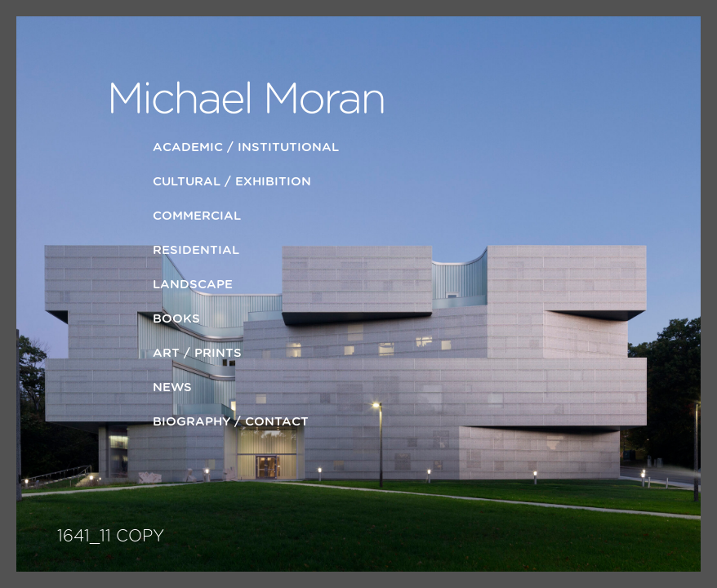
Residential (196, 250)
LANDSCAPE (193, 285)
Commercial (197, 216)
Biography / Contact (231, 422)
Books (176, 319)
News (172, 388)
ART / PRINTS (197, 353)
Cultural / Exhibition (232, 182)
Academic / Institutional (246, 147)
